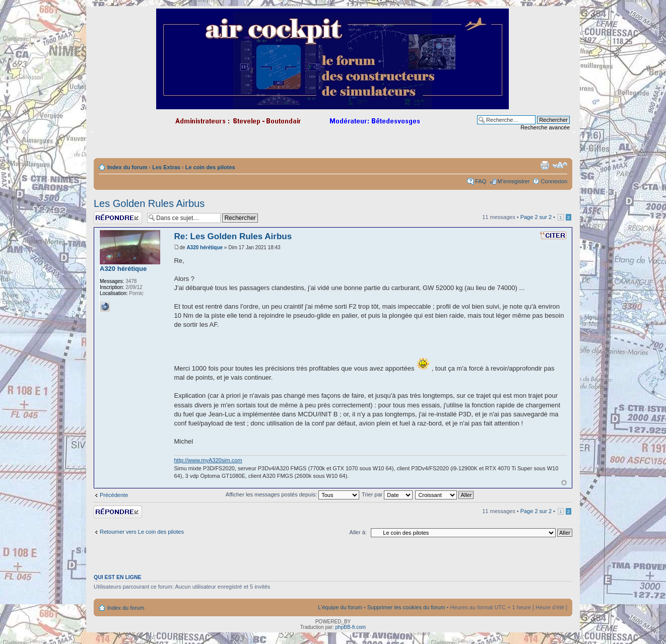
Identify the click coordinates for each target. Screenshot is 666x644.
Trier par (387, 494)
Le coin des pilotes (210, 167)
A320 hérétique (205, 247)
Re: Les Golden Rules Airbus (233, 236)
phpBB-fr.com (351, 627)
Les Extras (166, 167)
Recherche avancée (545, 127)
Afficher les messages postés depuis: (292, 494)
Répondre (118, 218)
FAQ (481, 181)
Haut (564, 483)
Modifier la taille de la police (560, 165)
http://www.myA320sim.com (208, 460)
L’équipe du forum (340, 607)
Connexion (554, 181)
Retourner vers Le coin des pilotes (142, 532)
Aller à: (358, 532)
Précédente (114, 495)
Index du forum (127, 167)
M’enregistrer (513, 181)
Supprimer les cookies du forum (406, 607)
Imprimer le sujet (545, 165)
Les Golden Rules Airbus (149, 203)
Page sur (536, 217)
